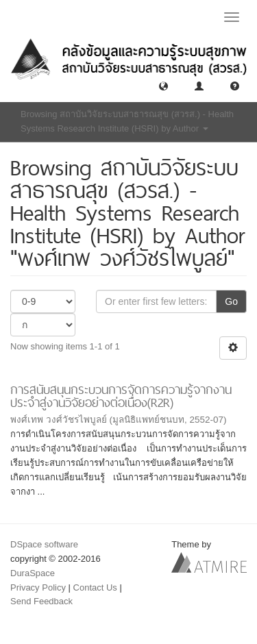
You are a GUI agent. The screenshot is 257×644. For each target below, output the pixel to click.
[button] (163, 85)
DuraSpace (33, 573)
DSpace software (44, 544)
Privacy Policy (38, 587)
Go (231, 301)
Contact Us (95, 587)
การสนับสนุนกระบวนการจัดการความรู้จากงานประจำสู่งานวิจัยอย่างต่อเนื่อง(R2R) (121, 396)
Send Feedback (41, 601)
